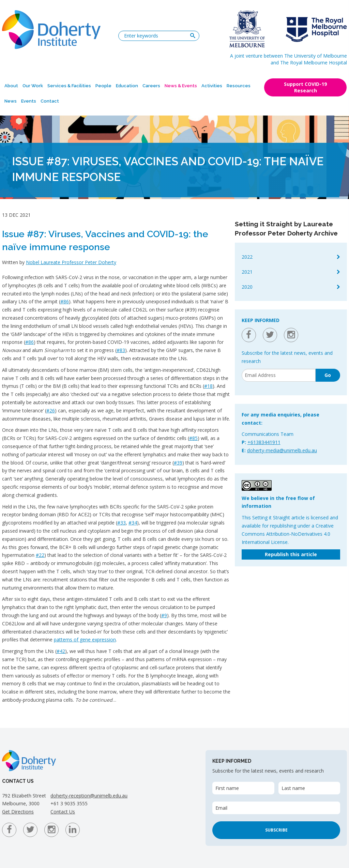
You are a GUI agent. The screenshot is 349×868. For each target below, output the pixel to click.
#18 (208, 386)
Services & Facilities (69, 86)
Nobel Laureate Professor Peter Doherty (71, 262)
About (11, 86)
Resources (239, 86)
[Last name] (309, 788)
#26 (51, 410)
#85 (193, 438)
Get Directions (18, 812)
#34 (133, 523)
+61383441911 (264, 442)
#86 (65, 301)
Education (127, 86)
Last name (293, 788)
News (11, 101)
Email (221, 808)
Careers (151, 86)
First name (227, 788)
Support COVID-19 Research (305, 87)
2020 (247, 287)
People (103, 86)
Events (29, 101)
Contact (50, 101)
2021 (247, 272)
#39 (178, 463)
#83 (121, 350)
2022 (247, 257)
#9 (164, 615)
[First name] (243, 788)
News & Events (181, 86)
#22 (40, 555)
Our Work (33, 86)
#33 (122, 523)
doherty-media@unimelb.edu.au (282, 450)
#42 (61, 651)
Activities (212, 86)
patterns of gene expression (85, 639)
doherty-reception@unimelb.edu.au (89, 796)
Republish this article (291, 554)
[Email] (279, 375)
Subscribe (276, 830)
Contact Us (63, 812)
